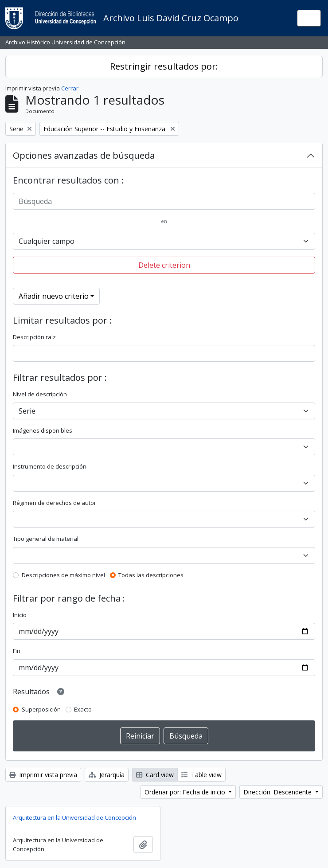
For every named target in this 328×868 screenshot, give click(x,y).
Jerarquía (107, 775)
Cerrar (70, 88)
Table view (201, 775)
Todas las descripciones (151, 575)
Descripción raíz (34, 337)
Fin (17, 651)
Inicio (20, 615)
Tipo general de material (46, 539)
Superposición (41, 709)
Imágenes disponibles (43, 430)
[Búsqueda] (164, 201)
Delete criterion (164, 265)
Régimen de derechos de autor (55, 503)
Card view (155, 775)
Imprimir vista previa (43, 775)
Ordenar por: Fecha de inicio (186, 792)
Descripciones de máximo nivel (63, 575)
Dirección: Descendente (278, 792)
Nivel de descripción (40, 394)
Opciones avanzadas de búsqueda (84, 155)
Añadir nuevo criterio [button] (54, 296)
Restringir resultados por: (164, 66)
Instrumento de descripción (50, 466)
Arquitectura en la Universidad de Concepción (74, 817)
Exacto (83, 709)
